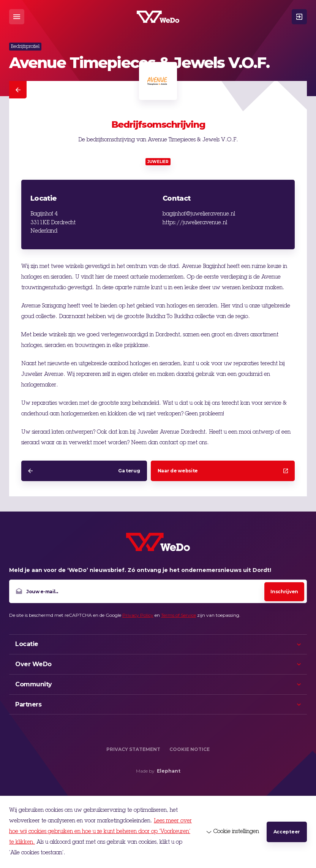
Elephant (169, 771)
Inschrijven (284, 592)
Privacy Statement (133, 749)
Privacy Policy (138, 615)
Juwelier (158, 162)
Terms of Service (179, 615)
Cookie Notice (190, 749)
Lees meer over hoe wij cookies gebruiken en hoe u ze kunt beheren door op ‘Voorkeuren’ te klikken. (100, 832)
